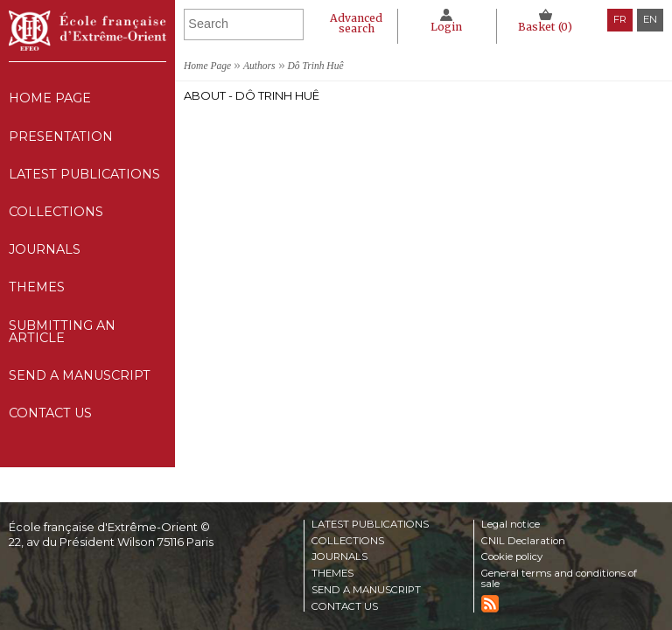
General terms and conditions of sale (559, 579)
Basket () (545, 27)
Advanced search (356, 23)
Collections (348, 542)
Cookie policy (512, 557)
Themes (332, 574)
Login (446, 27)
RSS (490, 604)
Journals (339, 557)
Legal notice (511, 525)
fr (620, 19)
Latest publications (84, 174)
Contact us (50, 413)
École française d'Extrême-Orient (87, 31)
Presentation (61, 136)
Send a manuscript (80, 375)
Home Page (50, 98)
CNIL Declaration (523, 542)
